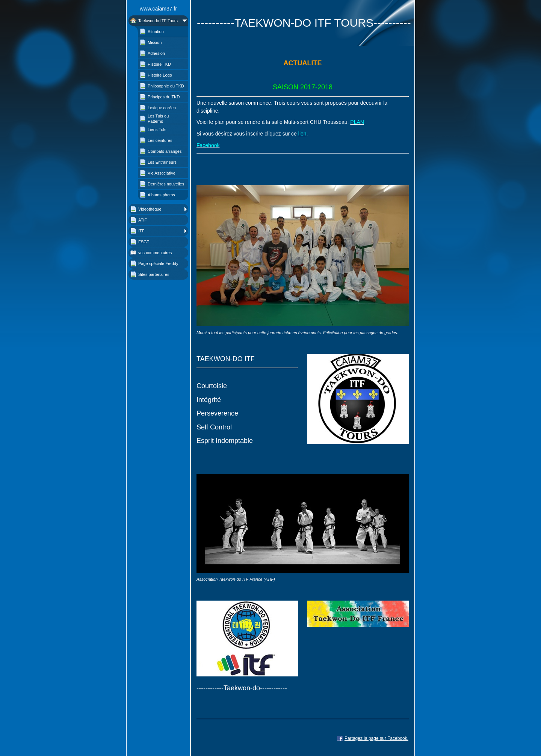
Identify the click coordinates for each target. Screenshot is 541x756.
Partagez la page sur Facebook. (376, 738)
